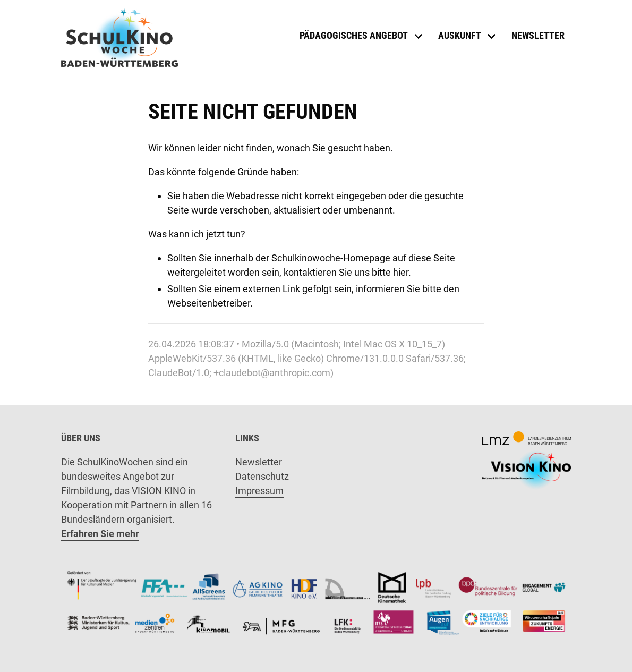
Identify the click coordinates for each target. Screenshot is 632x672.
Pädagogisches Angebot (354, 35)
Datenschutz (262, 476)
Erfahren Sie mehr (100, 534)
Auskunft (460, 35)
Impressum (259, 491)
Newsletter (538, 35)
